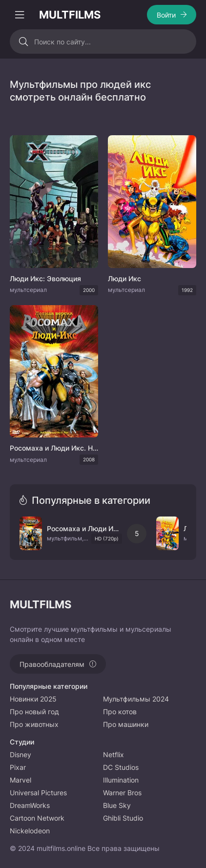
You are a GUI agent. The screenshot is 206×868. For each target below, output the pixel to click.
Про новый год (34, 712)
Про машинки (126, 724)
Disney (21, 754)
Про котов (120, 712)
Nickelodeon (30, 831)
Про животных (34, 724)
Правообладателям (52, 664)
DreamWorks (30, 805)
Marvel (21, 780)
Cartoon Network (37, 818)
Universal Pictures (38, 793)
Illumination (121, 780)
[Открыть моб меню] (20, 15)
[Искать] (23, 41)
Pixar (18, 767)
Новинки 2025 (33, 699)
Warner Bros (122, 793)
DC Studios (121, 767)
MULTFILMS (70, 15)
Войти (166, 15)
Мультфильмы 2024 (136, 699)
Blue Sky (117, 805)
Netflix (113, 754)
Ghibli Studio (123, 818)
